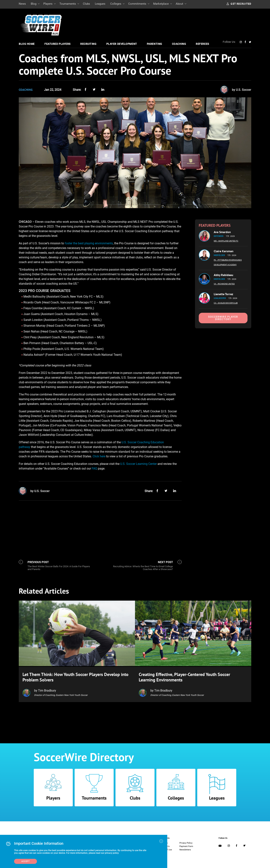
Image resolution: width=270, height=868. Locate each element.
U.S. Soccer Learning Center (138, 464)
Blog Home (27, 44)
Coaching (179, 44)
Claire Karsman (224, 251)
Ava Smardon (222, 232)
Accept (25, 861)
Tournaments (68, 4)
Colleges (116, 4)
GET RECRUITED (239, 4)
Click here (99, 456)
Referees (202, 44)
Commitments (137, 4)
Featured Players (57, 44)
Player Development (122, 44)
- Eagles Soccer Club (227, 303)
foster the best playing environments (89, 243)
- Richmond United (226, 284)
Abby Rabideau (223, 275)
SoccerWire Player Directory (223, 318)
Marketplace (161, 4)
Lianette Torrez (223, 294)
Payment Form (186, 846)
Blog (34, 4)
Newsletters (185, 849)
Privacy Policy (186, 842)
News (22, 4)
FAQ (94, 469)
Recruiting (88, 44)
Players (48, 4)
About (179, 4)
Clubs (86, 4)
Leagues (100, 4)
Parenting (154, 44)
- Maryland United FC (228, 241)
